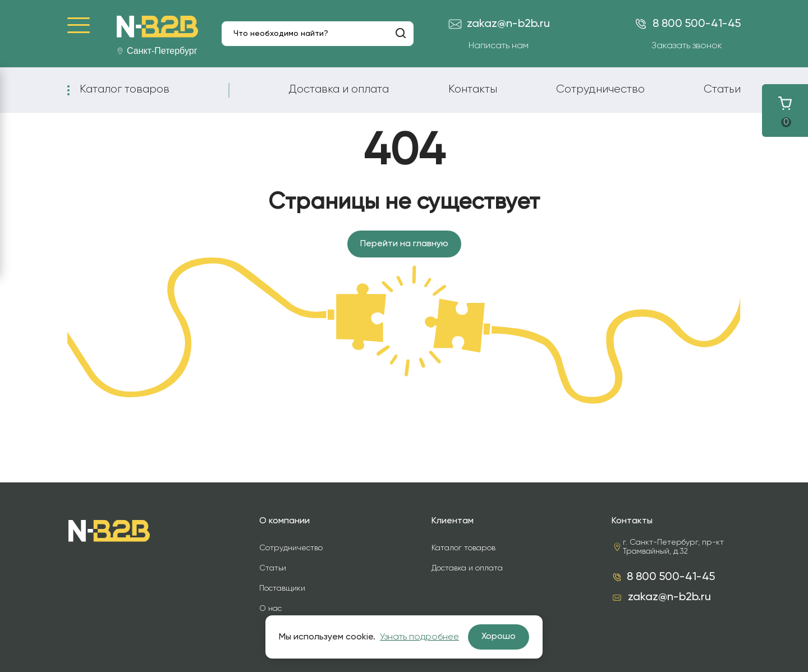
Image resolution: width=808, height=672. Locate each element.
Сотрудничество (600, 89)
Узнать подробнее (419, 637)
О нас (270, 609)
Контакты (473, 89)
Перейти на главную (404, 244)
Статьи (722, 89)
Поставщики (282, 588)
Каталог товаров (125, 89)
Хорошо (499, 637)
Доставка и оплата (339, 89)
